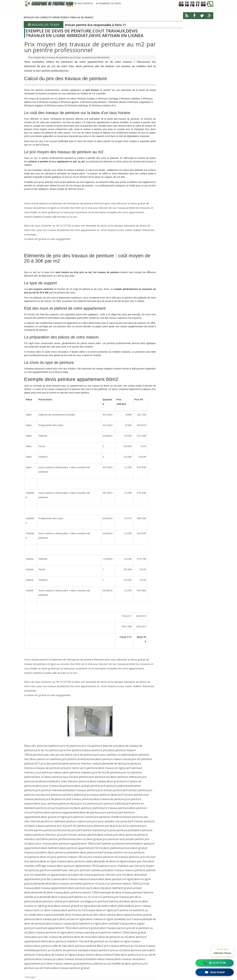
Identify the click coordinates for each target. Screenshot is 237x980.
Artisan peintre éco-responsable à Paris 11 (95, 25)
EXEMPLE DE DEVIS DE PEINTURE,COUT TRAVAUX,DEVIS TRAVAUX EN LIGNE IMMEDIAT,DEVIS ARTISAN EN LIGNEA (85, 33)
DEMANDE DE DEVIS (110, 4)
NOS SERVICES (85, 4)
